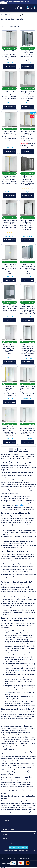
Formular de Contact (19, 853)
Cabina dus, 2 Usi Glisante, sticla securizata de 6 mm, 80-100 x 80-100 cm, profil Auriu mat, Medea (9, 180)
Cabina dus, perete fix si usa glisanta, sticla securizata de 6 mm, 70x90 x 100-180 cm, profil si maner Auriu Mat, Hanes (28, 136)
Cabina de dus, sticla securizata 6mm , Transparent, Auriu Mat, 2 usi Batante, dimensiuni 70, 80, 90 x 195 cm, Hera (9, 269)
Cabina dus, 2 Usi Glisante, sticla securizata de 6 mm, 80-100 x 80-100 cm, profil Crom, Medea (9, 95)
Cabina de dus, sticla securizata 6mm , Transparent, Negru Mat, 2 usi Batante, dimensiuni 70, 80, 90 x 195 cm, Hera (9, 136)
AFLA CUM (4, 3)
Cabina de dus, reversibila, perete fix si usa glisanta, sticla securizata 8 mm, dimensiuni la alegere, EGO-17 (28, 181)
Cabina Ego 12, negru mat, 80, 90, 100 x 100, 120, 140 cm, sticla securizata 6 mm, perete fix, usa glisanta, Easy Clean (28, 55)
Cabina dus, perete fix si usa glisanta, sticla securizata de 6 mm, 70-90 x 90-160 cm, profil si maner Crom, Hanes (28, 96)
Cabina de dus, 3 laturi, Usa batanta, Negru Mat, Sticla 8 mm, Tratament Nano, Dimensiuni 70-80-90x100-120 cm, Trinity (28, 431)
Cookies (33, 851)
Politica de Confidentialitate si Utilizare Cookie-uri (16, 851)
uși (16, 633)
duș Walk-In (20, 505)
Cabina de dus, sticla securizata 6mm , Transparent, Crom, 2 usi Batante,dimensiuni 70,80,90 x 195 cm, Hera (9, 349)
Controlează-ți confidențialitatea (18, 847)
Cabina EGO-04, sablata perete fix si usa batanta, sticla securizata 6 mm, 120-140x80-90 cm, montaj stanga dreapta (28, 269)
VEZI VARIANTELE (9, 66)
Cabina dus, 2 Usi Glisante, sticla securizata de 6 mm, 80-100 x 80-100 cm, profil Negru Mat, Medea (9, 55)
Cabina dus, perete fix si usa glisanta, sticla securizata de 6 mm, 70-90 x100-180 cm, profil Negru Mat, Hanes (9, 224)
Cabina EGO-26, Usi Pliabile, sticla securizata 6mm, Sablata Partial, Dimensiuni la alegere (9, 308)
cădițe (7, 692)
